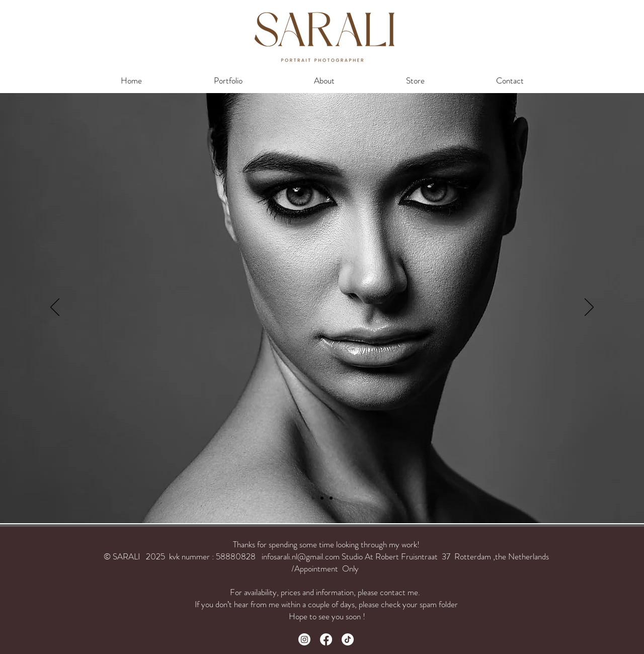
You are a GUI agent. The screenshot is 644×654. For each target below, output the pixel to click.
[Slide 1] (322, 498)
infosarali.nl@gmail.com (301, 556)
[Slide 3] (313, 498)
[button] (228, 81)
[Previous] (55, 308)
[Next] (589, 308)
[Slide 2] (331, 498)
